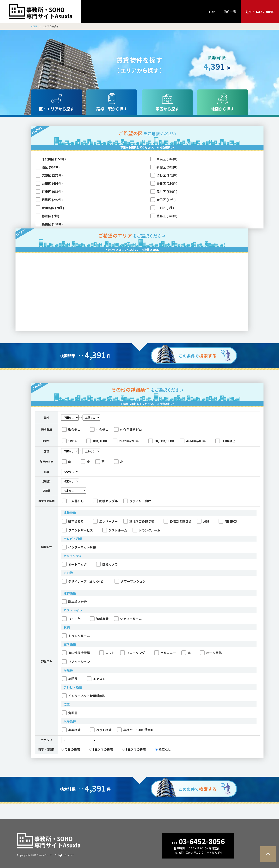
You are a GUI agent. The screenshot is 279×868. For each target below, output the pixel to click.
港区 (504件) (51, 167)
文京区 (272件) (52, 175)
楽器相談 (71, 730)
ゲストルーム (115, 530)
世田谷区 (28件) (53, 208)
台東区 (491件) (52, 183)
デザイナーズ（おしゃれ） (84, 581)
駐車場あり (73, 521)
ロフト (107, 653)
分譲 (203, 521)
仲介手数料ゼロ (128, 429)
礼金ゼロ (99, 429)
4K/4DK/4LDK (193, 441)
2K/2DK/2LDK (126, 441)
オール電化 (211, 653)
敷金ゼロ (71, 429)
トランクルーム (146, 530)
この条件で (198, 355)
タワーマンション (130, 581)
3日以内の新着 (101, 749)
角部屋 (70, 713)
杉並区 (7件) (51, 216)
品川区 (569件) (167, 191)
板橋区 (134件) (52, 224)
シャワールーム (128, 619)
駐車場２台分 (74, 602)
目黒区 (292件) (52, 200)
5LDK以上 (225, 441)
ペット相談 (101, 730)
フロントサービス (77, 530)
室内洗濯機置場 (76, 653)
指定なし (163, 749)
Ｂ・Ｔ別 (71, 619)
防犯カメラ (107, 564)
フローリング (133, 653)
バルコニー (165, 653)
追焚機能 (99, 619)
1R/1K (69, 441)
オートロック (74, 564)
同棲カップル (105, 501)
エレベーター (105, 521)
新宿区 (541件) (167, 167)
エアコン (96, 679)
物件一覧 (230, 12)
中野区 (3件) (165, 208)
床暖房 (70, 679)
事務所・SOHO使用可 (135, 730)
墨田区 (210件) (167, 183)
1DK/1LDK (97, 441)
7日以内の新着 (134, 749)
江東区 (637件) (52, 191)
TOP (212, 12)
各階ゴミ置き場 (177, 521)
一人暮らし (73, 501)
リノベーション (76, 662)
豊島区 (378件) (167, 216)
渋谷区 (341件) (167, 175)
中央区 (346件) (167, 159)
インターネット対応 (79, 547)
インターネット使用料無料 (84, 696)
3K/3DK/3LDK (161, 441)
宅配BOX (228, 521)
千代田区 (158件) (54, 159)
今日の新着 (71, 749)
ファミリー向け (137, 501)
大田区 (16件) (166, 200)
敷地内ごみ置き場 (139, 521)
